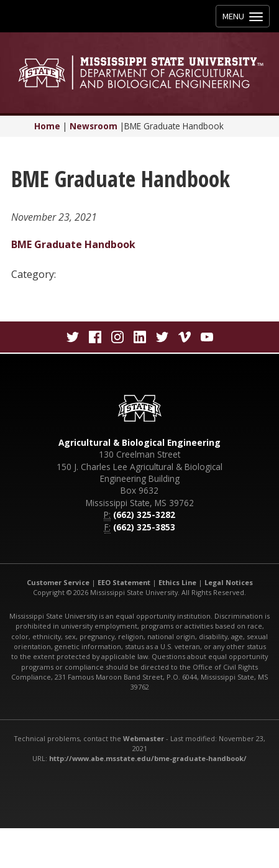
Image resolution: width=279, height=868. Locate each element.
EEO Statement (124, 582)
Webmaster (144, 738)
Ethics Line (177, 582)
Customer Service (58, 582)
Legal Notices (229, 582)
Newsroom (94, 126)
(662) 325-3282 (144, 515)
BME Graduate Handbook (73, 244)
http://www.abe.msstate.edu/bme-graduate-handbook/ (148, 758)
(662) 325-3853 (144, 527)
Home (47, 126)
